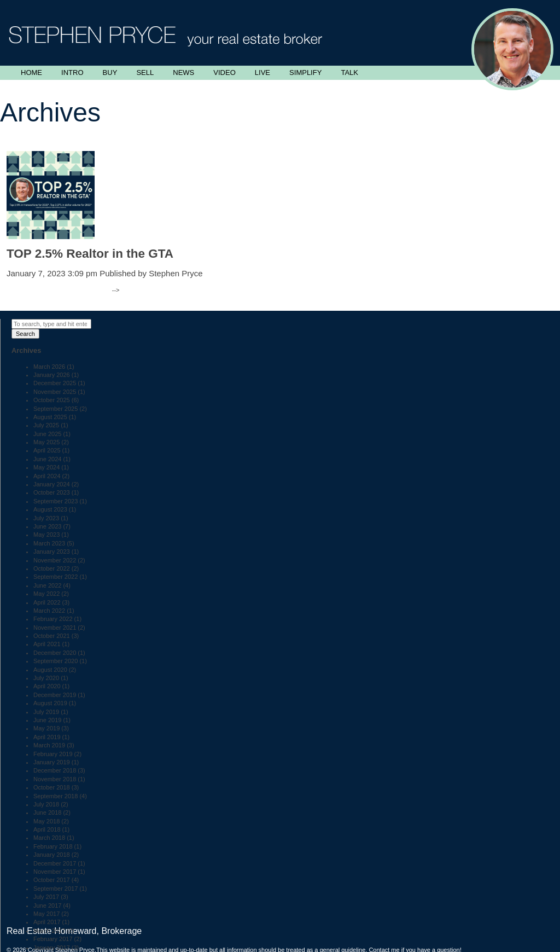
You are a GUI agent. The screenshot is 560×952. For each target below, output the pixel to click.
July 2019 (46, 712)
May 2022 (46, 594)
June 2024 (47, 459)
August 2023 (50, 509)
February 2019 (53, 754)
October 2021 (52, 636)
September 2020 (56, 661)
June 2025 (47, 434)
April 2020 (47, 686)
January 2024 (52, 484)
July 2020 (46, 678)
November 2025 (55, 392)
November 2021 (55, 628)
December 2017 (55, 863)
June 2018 (47, 812)
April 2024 (47, 476)
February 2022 (53, 619)
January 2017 (52, 948)
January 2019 (52, 762)
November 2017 (55, 872)
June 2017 (47, 905)
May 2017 (46, 914)
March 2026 (49, 367)
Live (262, 72)
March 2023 (49, 543)
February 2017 (53, 939)
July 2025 (46, 425)
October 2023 (52, 492)
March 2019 (49, 745)
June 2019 (47, 720)
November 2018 (55, 779)
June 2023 (47, 526)
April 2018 (47, 829)
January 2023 (52, 552)
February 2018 (53, 846)
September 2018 (56, 796)
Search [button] (25, 334)
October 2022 (52, 568)
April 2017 (47, 922)
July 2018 (46, 804)
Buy (110, 72)
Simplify (305, 72)
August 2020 (50, 670)
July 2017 (46, 897)
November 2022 (55, 560)
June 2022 (47, 585)
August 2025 (50, 417)
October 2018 (52, 787)
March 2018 (49, 838)
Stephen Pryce (176, 273)
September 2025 (56, 409)
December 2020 (55, 653)
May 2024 (46, 467)
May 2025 (46, 442)
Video (224, 72)
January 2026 (52, 375)
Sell (145, 72)
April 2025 (47, 450)
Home (31, 72)
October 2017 (52, 880)
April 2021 (47, 644)
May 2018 (46, 821)
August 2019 (50, 703)
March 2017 (49, 931)
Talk (349, 72)
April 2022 (47, 602)
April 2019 (47, 737)
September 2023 (56, 501)
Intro (72, 72)
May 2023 (46, 535)
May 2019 (46, 728)
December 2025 (55, 383)
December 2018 (55, 770)
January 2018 (52, 855)
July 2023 (46, 518)
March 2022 (49, 611)
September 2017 (56, 889)
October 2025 (52, 400)
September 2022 (56, 577)
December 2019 (55, 695)
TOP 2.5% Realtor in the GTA (90, 254)
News (183, 72)
